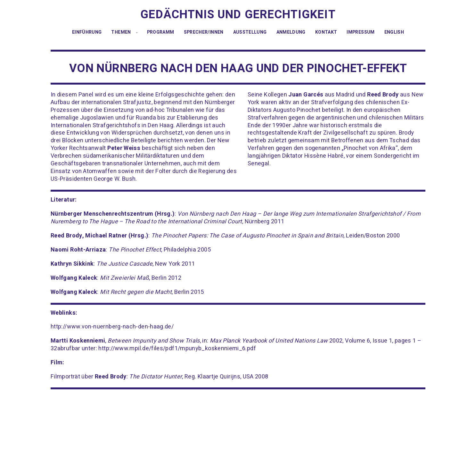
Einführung (87, 32)
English (394, 32)
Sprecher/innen (204, 32)
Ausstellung (250, 32)
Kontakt (326, 32)
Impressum (361, 32)
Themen (121, 32)
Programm (161, 32)
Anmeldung (291, 32)
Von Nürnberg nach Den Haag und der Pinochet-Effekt (238, 68)
